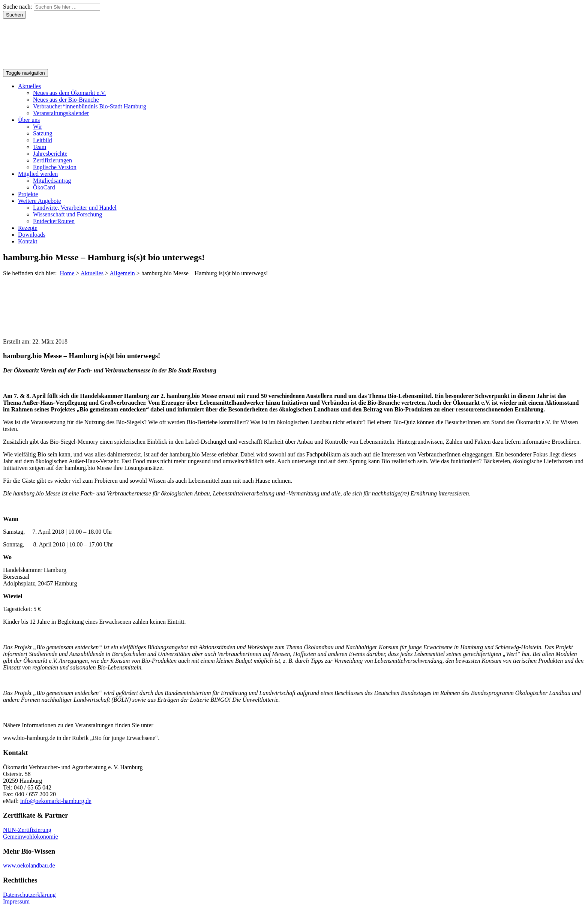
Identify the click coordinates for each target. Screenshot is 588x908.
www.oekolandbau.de (29, 865)
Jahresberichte (50, 154)
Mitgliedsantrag (52, 181)
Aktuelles (29, 86)
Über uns (29, 120)
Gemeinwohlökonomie (31, 837)
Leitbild (43, 140)
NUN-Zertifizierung (27, 830)
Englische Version (55, 167)
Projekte (28, 194)
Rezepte (28, 228)
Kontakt (28, 241)
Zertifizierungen (52, 160)
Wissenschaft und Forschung (67, 214)
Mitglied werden (38, 174)
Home (67, 273)
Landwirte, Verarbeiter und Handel (75, 208)
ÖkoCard (44, 187)
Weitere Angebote (40, 201)
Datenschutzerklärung (29, 895)
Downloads (32, 235)
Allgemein (122, 273)
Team (40, 147)
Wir (37, 127)
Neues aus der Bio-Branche (66, 100)
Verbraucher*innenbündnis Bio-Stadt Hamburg (90, 106)
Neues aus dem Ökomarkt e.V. (69, 93)
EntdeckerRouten (54, 221)
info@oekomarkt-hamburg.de (56, 801)
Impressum (16, 901)
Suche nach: (18, 7)
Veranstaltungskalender (61, 113)
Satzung (43, 133)
